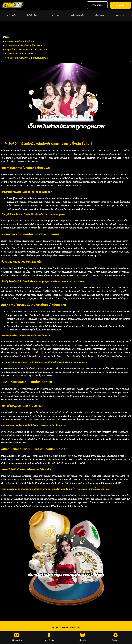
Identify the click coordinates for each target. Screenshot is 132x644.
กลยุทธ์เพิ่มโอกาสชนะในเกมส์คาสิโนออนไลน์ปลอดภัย (26, 50)
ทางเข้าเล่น (53, 16)
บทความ (121, 16)
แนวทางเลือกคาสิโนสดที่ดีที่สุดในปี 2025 (21, 41)
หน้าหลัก (11, 16)
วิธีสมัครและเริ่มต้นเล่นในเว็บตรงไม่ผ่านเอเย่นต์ (24, 46)
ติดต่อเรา (100, 16)
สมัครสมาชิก (77, 16)
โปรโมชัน (32, 16)
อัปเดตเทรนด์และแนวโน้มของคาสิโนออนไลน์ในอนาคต (26, 58)
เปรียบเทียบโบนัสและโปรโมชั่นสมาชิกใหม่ (21, 54)
